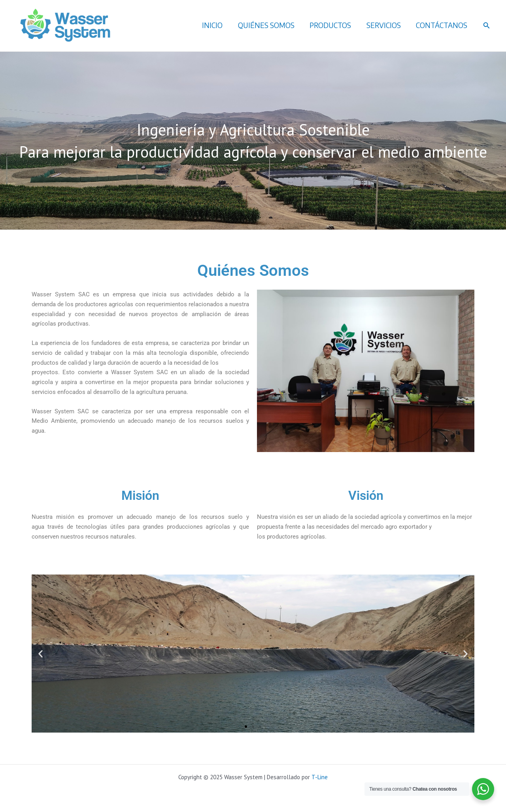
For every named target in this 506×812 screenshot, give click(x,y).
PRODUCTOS (333, 25)
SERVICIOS (385, 25)
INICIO (217, 25)
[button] (487, 26)
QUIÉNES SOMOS (270, 25)
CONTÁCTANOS (442, 25)
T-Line (320, 777)
